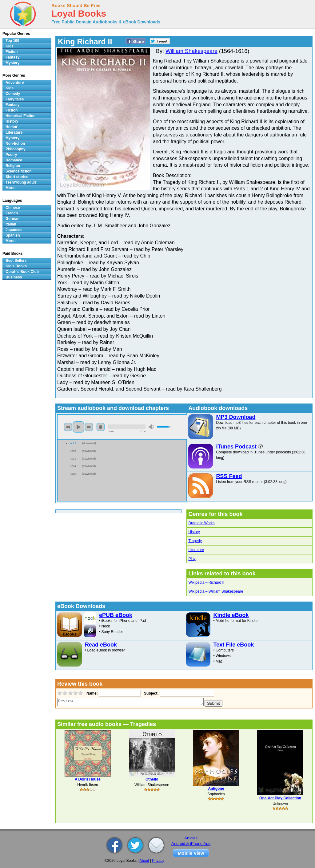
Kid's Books (16, 266)
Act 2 (73, 451)
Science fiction (19, 171)
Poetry (11, 155)
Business (14, 277)
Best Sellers (16, 261)
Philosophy (16, 149)
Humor (12, 127)
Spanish (13, 235)
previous (68, 427)
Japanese (14, 230)
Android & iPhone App (191, 844)
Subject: (151, 693)
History (194, 532)
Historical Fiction (20, 116)
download (89, 443)
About (144, 861)
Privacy (158, 861)
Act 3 (73, 459)
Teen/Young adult (21, 182)
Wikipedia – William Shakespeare (216, 591)
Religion (13, 166)
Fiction (12, 52)
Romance (14, 160)
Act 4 (73, 466)
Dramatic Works (201, 523)
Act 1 (73, 443)
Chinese (13, 208)
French (12, 213)
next (89, 427)
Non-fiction (15, 144)
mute (151, 427)
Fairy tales (15, 99)
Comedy (13, 94)
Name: (92, 693)
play (78, 427)
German (12, 219)
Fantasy (12, 57)
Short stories (17, 177)
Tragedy (195, 541)
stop (101, 427)
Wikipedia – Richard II (206, 582)
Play (192, 559)
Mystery (12, 63)
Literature (196, 550)
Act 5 (73, 474)
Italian (11, 224)
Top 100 (12, 41)
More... (12, 188)
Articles (191, 838)
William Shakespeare (191, 51)
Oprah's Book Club (22, 272)
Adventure (15, 83)
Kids (10, 46)
